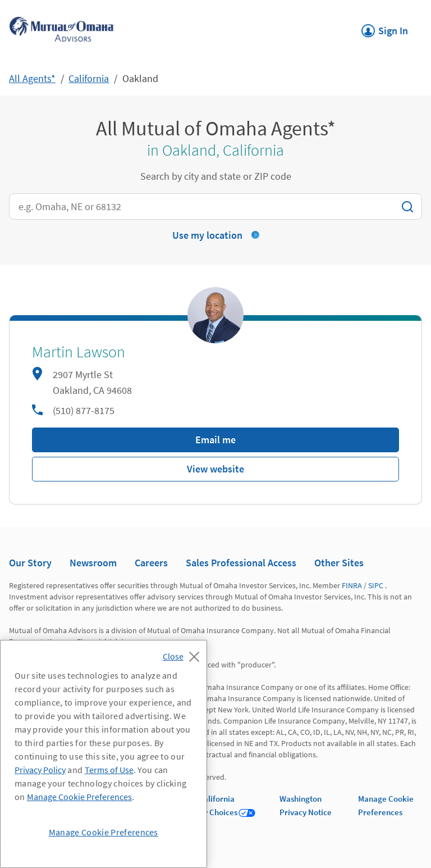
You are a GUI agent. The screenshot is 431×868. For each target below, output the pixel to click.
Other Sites (339, 563)
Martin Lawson (79, 352)
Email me (215, 440)
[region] (104, 754)
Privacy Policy (40, 770)
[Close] (184, 653)
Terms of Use (109, 770)
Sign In (385, 28)
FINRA (352, 585)
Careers (151, 563)
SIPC (376, 585)
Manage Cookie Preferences (79, 797)
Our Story (30, 563)
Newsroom (93, 563)
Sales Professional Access (241, 563)
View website (215, 469)
